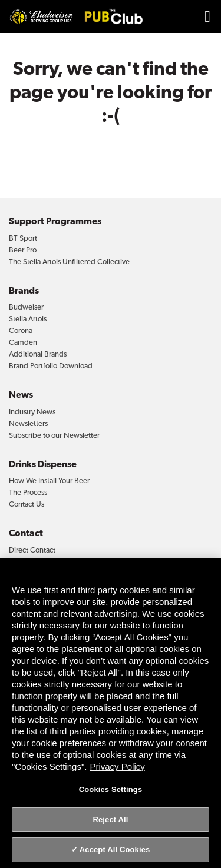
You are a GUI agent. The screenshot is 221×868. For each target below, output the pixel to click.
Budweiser (26, 307)
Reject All (110, 819)
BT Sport (23, 238)
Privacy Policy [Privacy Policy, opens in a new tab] (117, 766)
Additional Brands (38, 354)
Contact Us (27, 504)
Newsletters (28, 423)
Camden (23, 342)
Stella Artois (28, 319)
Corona (21, 330)
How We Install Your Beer (49, 480)
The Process (28, 492)
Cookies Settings (111, 789)
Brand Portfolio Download (51, 366)
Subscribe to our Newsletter (54, 435)
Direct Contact (32, 550)
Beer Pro (23, 250)
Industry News (32, 412)
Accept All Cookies (115, 849)
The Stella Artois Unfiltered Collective (69, 262)
